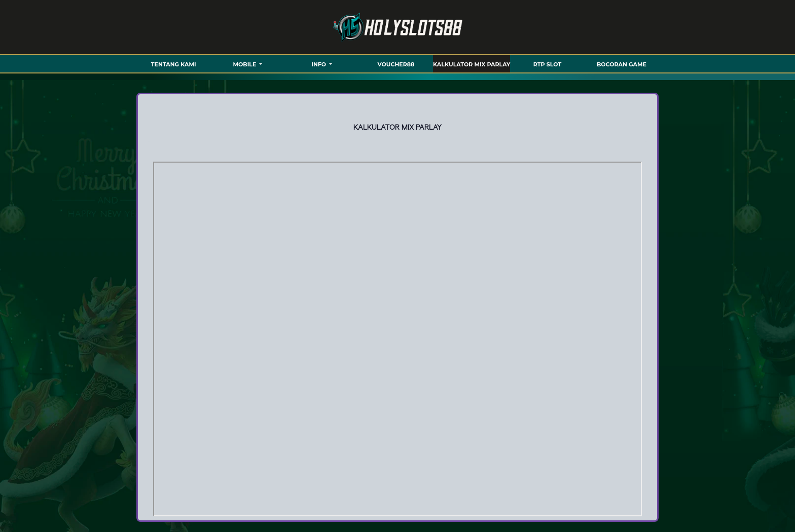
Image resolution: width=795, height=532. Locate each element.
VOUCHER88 (396, 64)
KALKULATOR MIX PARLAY (472, 64)
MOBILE (246, 64)
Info (319, 64)
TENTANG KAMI (174, 64)
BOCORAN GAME (622, 64)
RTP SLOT (547, 64)
